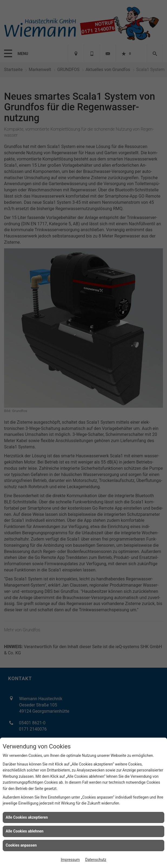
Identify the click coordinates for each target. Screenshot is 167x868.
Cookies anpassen (21, 845)
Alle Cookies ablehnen (25, 831)
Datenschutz (96, 860)
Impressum (70, 860)
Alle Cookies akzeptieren (27, 817)
